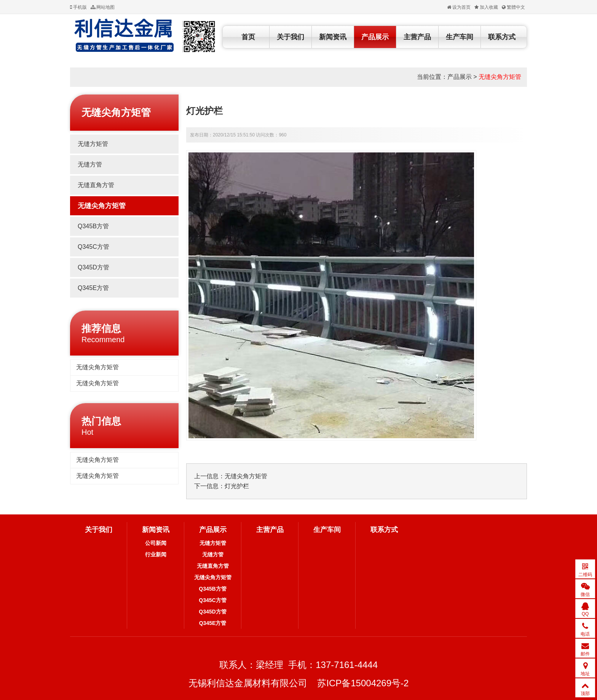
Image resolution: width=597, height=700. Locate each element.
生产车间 (460, 37)
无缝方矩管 (93, 144)
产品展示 (375, 37)
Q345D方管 (93, 267)
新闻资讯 (333, 37)
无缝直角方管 (96, 185)
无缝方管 (90, 164)
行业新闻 (156, 554)
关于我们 (291, 37)
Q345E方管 (93, 288)
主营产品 (417, 37)
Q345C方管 (93, 247)
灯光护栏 (237, 486)
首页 (248, 37)
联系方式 (502, 37)
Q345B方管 (93, 226)
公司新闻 (156, 543)
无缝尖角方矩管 (500, 77)
